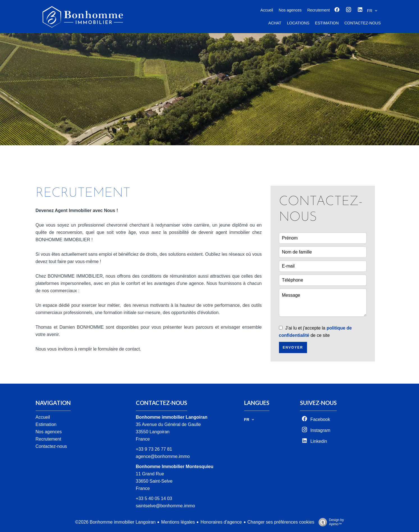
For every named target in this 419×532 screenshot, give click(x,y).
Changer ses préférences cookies (281, 522)
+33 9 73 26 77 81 (154, 449)
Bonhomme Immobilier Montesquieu (175, 467)
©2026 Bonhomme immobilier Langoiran (115, 522)
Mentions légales (178, 522)
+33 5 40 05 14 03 (154, 498)
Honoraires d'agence (221, 522)
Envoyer (293, 347)
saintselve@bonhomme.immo (165, 506)
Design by (330, 522)
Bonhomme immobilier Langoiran (172, 417)
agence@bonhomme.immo (163, 456)
